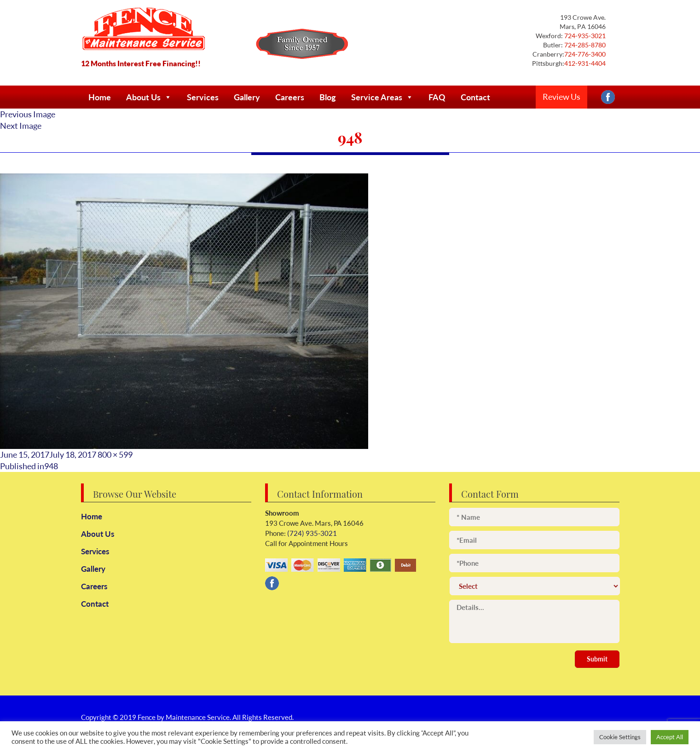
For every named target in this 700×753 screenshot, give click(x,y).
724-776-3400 (585, 54)
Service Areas (382, 97)
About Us (149, 97)
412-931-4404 (585, 63)
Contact (475, 97)
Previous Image (28, 114)
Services (203, 97)
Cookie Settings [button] (620, 737)
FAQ (437, 97)
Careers (290, 97)
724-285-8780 (584, 45)
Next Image (21, 126)
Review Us (561, 97)
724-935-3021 (584, 36)
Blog (328, 97)
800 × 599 (115, 454)
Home (100, 97)
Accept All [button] (670, 737)
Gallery (247, 97)
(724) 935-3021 (311, 533)
